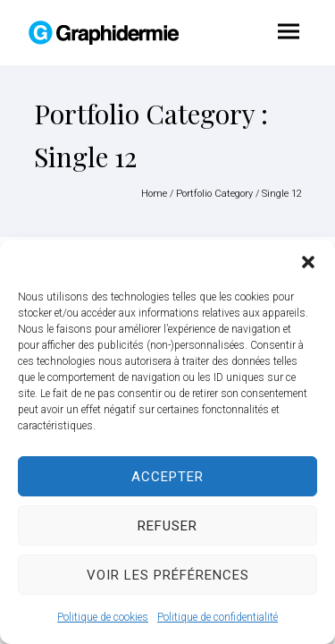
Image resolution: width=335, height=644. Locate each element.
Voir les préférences (168, 575)
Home (154, 194)
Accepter (167, 477)
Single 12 (282, 194)
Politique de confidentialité (218, 617)
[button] (308, 262)
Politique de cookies (103, 617)
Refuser (167, 526)
